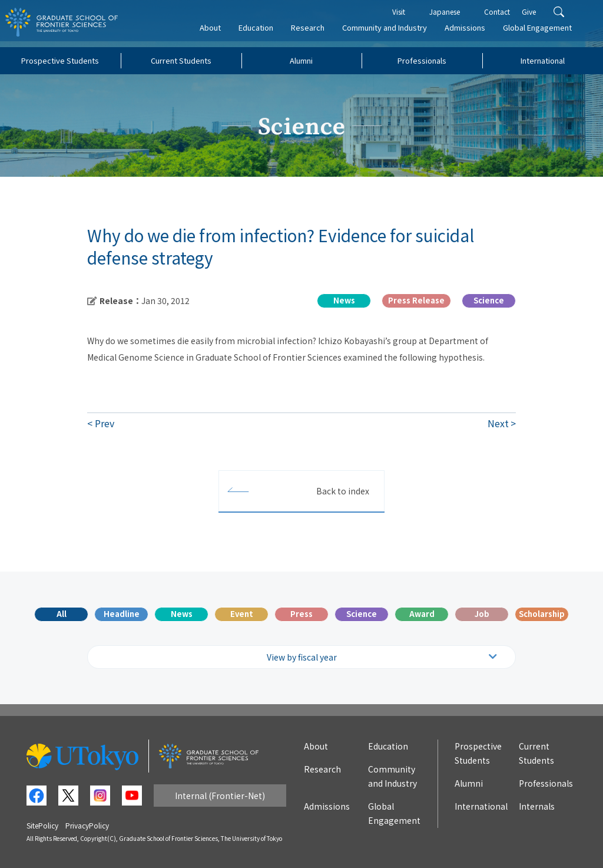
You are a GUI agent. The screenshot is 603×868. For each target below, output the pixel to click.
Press (301, 614)
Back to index (343, 491)
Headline (122, 614)
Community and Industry (392, 33)
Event (242, 614)
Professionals (422, 60)
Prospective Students (60, 60)
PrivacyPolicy (87, 825)
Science (362, 614)
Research (315, 33)
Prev (105, 423)
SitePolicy (42, 825)
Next (498, 423)
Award (422, 614)
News (182, 614)
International (543, 60)
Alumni (301, 60)
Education (264, 33)
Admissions (473, 33)
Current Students (181, 60)
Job (482, 614)
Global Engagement (545, 33)
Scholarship (542, 614)
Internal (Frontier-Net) (220, 796)
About (218, 33)
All (62, 614)
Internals (537, 806)
